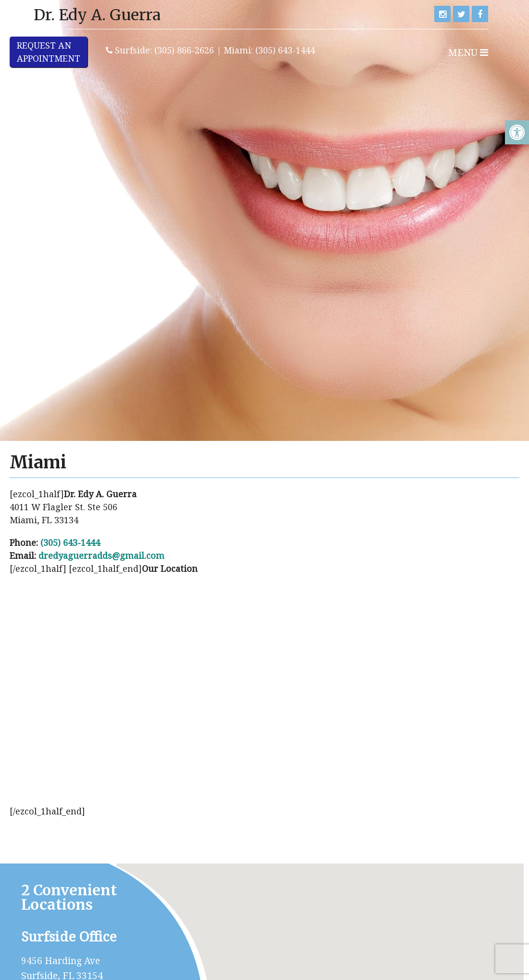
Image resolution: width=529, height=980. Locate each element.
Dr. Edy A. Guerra (97, 15)
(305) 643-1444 (70, 542)
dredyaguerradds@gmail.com (101, 555)
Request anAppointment (49, 52)
